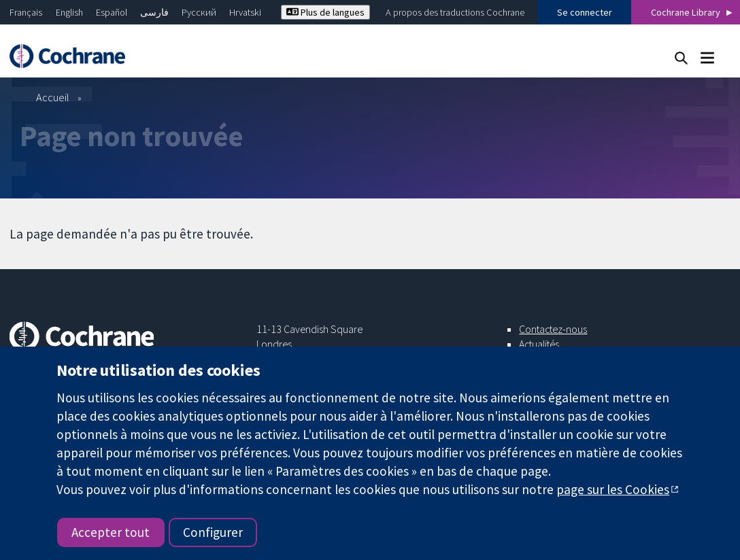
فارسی (154, 12)
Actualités (539, 344)
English (69, 12)
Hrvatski (245, 12)
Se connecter (585, 12)
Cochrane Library (686, 12)
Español (112, 12)
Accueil (53, 97)
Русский (199, 12)
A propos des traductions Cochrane (455, 12)
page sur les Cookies (613, 489)
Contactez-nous (553, 329)
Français (26, 12)
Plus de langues (325, 12)
